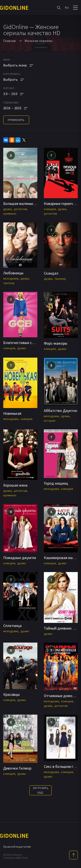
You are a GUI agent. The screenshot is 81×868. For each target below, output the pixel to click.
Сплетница (12, 626)
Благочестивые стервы (23, 343)
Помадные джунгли (20, 558)
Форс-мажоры (56, 343)
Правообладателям (17, 847)
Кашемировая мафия (62, 558)
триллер (9, 283)
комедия (50, 209)
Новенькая (12, 413)
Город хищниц (56, 483)
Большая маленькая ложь (25, 203)
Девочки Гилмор (17, 768)
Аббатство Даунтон (60, 411)
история (50, 421)
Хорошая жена (15, 485)
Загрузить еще (41, 790)
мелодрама (11, 278)
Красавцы (11, 694)
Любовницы (13, 273)
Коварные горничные (61, 203)
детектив (20, 209)
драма (7, 209)
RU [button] (67, 8)
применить (16, 120)
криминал (10, 214)
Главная (10, 41)
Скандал (51, 273)
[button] (18, 94)
